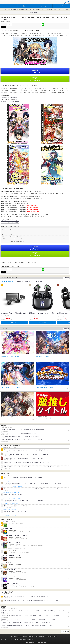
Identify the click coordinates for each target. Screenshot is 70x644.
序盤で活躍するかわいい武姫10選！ (10, 98)
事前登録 (31, 13)
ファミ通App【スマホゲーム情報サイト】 (10, 9)
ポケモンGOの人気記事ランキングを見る (9, 509)
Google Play (35, 79)
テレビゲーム (39, 281)
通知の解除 (42, 636)
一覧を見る (66, 278)
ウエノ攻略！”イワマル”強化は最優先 (10, 101)
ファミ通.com (49, 636)
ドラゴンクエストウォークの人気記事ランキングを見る (12, 487)
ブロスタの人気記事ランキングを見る (9, 515)
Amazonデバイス (29, 281)
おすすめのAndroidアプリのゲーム (28, 9)
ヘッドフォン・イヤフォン (8, 281)
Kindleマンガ (20, 281)
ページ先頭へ (66, 631)
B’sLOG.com (56, 636)
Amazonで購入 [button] (14, 322)
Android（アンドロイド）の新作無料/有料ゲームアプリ (48, 9)
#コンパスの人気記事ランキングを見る (9, 481)
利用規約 (20, 636)
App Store (35, 71)
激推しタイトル (38, 13)
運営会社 (25, 636)
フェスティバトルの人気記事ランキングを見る (10, 492)
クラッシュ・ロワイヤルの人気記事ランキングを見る (12, 498)
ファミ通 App (6, 2)
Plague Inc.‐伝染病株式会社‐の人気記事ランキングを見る (12, 504)
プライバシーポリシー (33, 636)
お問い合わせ (14, 636)
